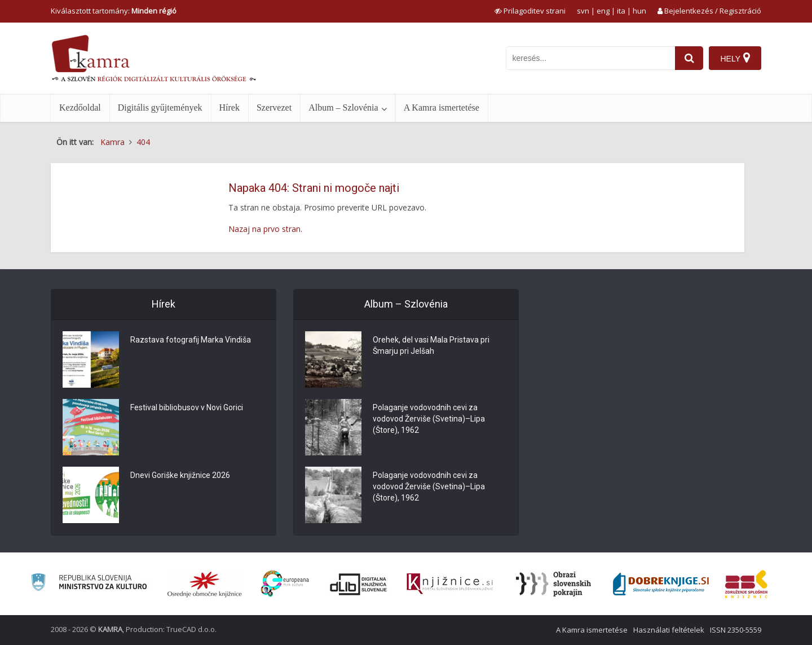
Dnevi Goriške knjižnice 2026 (180, 475)
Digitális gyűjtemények (160, 107)
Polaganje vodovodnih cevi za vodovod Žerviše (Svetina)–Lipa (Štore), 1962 (429, 419)
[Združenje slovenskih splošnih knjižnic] (450, 584)
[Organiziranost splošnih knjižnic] (205, 584)
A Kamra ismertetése (442, 107)
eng (603, 11)
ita (621, 11)
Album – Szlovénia (343, 107)
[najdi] (689, 58)
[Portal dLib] (359, 584)
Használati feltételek (669, 630)
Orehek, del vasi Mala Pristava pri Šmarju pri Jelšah (431, 345)
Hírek (230, 107)
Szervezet (274, 107)
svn (583, 11)
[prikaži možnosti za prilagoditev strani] (530, 11)
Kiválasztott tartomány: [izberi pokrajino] (114, 11)
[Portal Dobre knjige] (661, 584)
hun (639, 11)
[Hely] (735, 58)
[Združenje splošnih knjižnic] (746, 584)
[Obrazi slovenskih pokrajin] (553, 584)
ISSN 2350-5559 (736, 630)
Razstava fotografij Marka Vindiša (191, 340)
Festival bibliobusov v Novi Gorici (187, 407)
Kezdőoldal (80, 107)
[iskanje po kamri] (590, 58)
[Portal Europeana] (285, 584)
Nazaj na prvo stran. (265, 229)
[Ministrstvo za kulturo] (89, 584)
